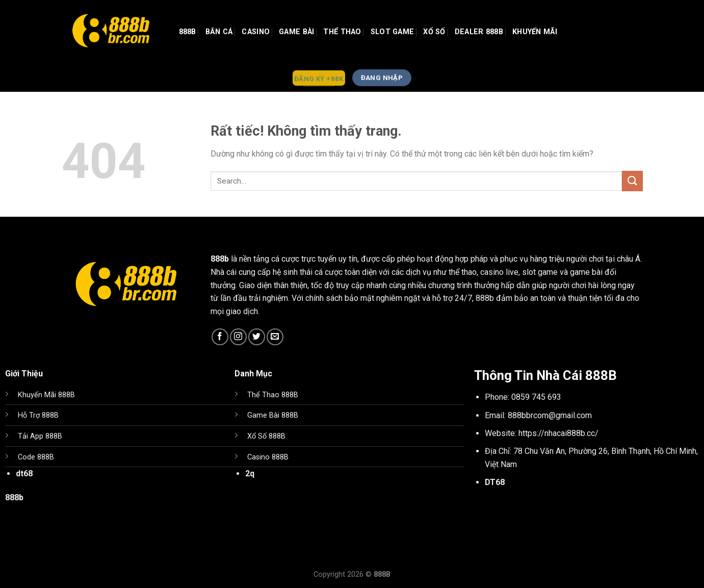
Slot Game (393, 32)
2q (250, 474)
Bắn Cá (219, 32)
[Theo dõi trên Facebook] (220, 337)
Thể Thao (342, 32)
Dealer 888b (479, 32)
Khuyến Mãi (535, 32)
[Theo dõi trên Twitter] (257, 337)
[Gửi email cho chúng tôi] (275, 337)
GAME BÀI (296, 32)
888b (188, 32)
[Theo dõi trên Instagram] (238, 337)
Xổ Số (434, 32)
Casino (256, 32)
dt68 (24, 474)
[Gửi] (632, 181)
